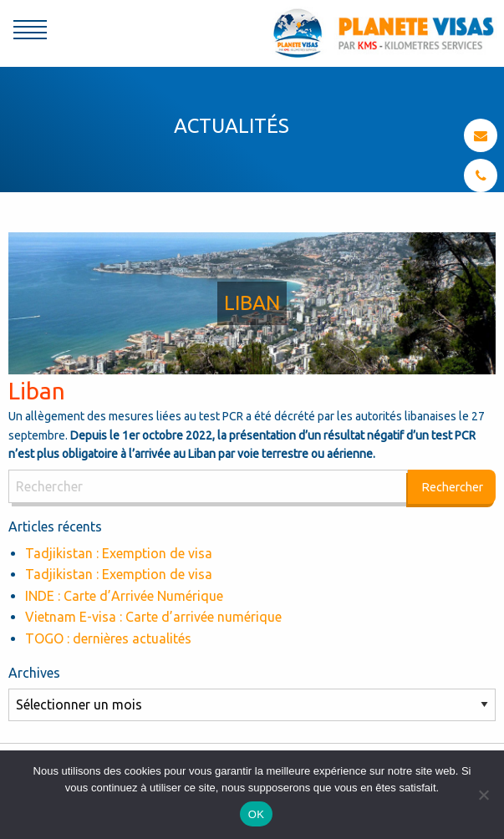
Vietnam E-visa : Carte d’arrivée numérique (153, 617)
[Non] (483, 795)
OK (256, 814)
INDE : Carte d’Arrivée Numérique (124, 596)
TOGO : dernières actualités (108, 638)
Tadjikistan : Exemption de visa (119, 553)
